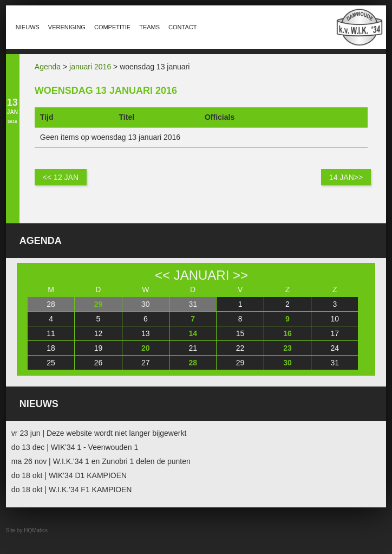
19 (99, 348)
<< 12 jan (61, 177)
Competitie (112, 27)
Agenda (48, 67)
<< (162, 275)
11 (51, 333)
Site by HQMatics (27, 530)
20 (146, 348)
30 (146, 304)
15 (240, 333)
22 (240, 348)
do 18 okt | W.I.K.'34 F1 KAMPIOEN (72, 489)
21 (193, 348)
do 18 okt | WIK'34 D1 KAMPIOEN (69, 475)
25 (51, 363)
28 (51, 304)
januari (202, 275)
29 (99, 304)
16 (288, 333)
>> (240, 275)
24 (335, 348)
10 (335, 319)
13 (146, 333)
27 (146, 363)
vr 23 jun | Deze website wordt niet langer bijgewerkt (99, 433)
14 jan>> (346, 177)
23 (288, 348)
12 (99, 333)
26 (99, 363)
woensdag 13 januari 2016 (106, 91)
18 (51, 348)
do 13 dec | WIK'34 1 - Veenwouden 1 (75, 447)
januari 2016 (90, 67)
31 (193, 304)
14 (193, 333)
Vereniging (67, 27)
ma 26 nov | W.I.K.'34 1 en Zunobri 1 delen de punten (101, 461)
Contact (182, 27)
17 (335, 333)
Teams (149, 27)
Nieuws (28, 27)
